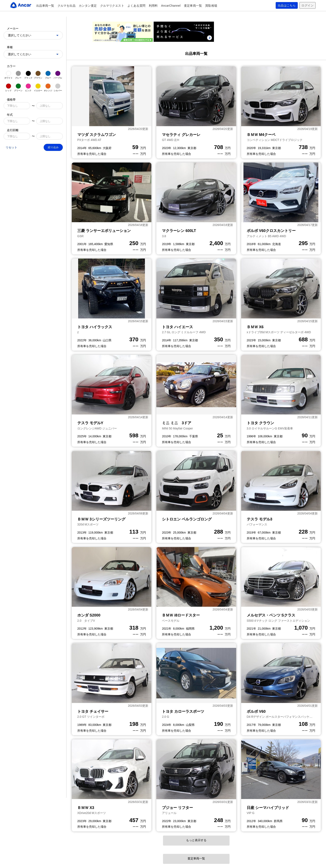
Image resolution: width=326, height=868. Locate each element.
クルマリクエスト (112, 6)
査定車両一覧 (193, 6)
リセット (11, 147)
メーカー (13, 28)
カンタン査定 (88, 6)
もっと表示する (196, 840)
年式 (10, 115)
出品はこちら (287, 5)
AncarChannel (171, 6)
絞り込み (53, 147)
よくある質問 (136, 6)
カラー (11, 66)
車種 (10, 47)
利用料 (153, 6)
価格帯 (11, 100)
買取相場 (211, 6)
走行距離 (13, 130)
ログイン (307, 5)
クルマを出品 (67, 6)
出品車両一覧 (45, 6)
